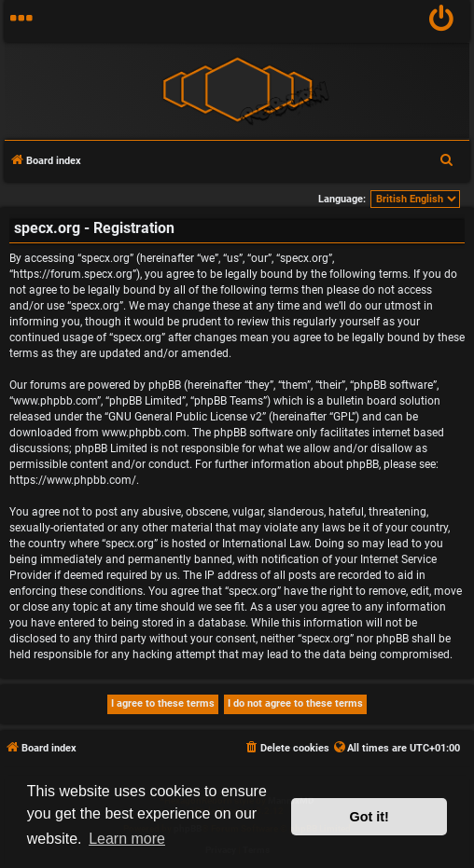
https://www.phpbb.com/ (73, 480)
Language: (342, 199)
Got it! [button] (369, 817)
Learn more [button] (127, 839)
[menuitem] (442, 21)
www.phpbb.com (144, 433)
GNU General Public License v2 (185, 417)
